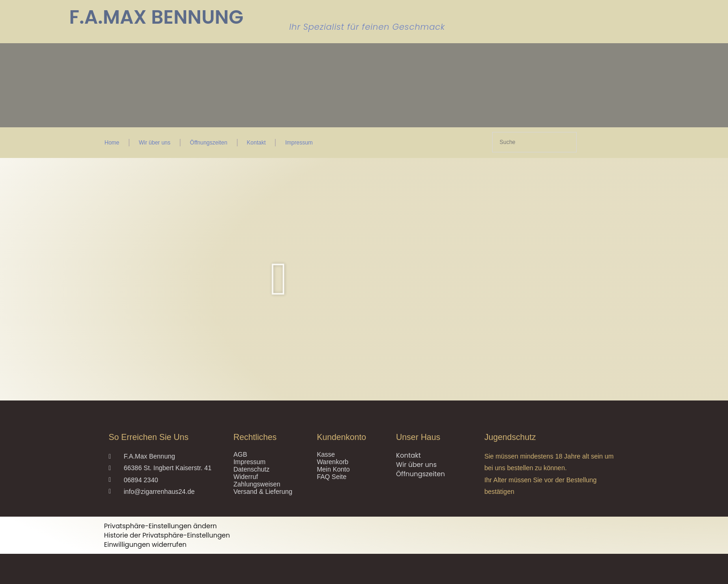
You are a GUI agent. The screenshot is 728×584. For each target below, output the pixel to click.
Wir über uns (155, 143)
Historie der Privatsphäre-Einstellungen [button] (167, 535)
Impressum (299, 143)
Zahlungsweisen (257, 484)
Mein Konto (333, 469)
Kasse (326, 454)
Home (112, 143)
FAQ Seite (331, 477)
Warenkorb (332, 462)
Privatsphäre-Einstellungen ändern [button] (160, 526)
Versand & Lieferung (263, 492)
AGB (240, 454)
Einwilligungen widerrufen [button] (145, 545)
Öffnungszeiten (209, 143)
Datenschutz (252, 469)
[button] (279, 279)
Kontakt (257, 143)
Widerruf (246, 477)
